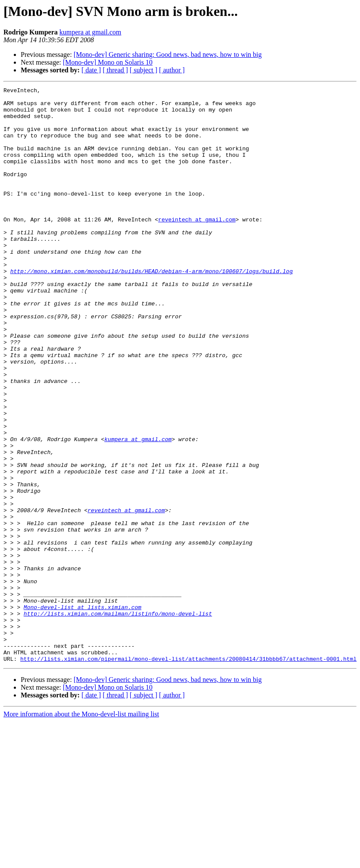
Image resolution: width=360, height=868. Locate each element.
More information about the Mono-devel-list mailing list (81, 829)
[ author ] (172, 70)
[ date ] (91, 70)
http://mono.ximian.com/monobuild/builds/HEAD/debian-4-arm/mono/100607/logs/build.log (152, 308)
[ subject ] (144, 70)
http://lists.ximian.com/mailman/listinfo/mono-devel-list (118, 719)
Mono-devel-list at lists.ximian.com (83, 712)
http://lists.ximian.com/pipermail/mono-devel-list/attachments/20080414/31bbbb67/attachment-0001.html (188, 774)
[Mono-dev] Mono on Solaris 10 (108, 62)
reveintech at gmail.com (197, 246)
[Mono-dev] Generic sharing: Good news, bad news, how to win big (168, 54)
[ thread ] (115, 70)
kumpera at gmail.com (91, 32)
